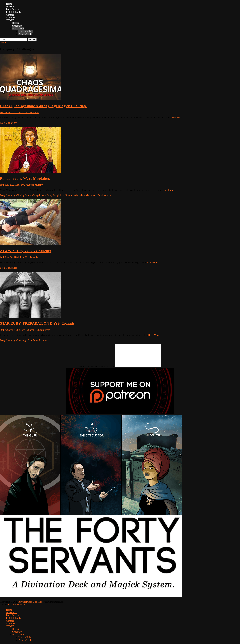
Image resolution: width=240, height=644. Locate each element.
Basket (16, 23)
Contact (10, 15)
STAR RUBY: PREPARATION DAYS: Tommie (37, 323)
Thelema (43, 340)
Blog (2, 123)
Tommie (35, 112)
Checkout (17, 26)
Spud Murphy (36, 185)
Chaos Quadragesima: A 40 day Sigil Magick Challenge (43, 106)
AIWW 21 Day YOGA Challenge (26, 251)
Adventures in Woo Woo (30, 602)
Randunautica (105, 195)
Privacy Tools (25, 34)
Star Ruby (33, 340)
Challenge (22, 340)
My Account (18, 29)
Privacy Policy (26, 31)
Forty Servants (13, 9)
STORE (10, 20)
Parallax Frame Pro (18, 605)
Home (9, 4)
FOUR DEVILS (14, 12)
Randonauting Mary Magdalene (25, 178)
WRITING (11, 7)
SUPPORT (11, 18)
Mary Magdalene (56, 195)
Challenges (11, 123)
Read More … (179, 118)
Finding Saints (24, 195)
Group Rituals (39, 195)
